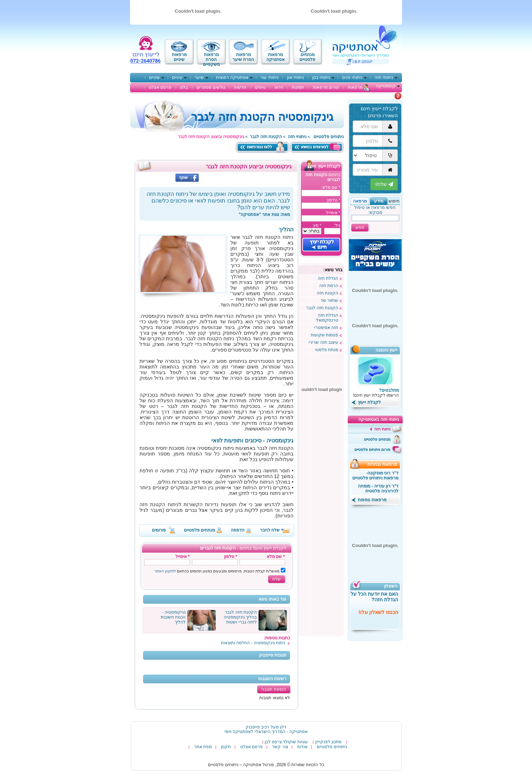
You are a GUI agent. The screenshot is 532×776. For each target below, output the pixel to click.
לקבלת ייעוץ (366, 402)
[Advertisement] (321, 528)
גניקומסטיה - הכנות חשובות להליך (173, 617)
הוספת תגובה (274, 689)
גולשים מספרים (211, 87)
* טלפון (231, 557)
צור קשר (280, 747)
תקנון (226, 747)
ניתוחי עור (269, 77)
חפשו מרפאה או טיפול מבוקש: (375, 210)
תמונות (298, 87)
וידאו (279, 87)
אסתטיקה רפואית (232, 77)
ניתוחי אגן (295, 77)
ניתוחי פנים (352, 77)
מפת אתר (203, 747)
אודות (302, 747)
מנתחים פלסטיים (199, 530)
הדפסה (238, 530)
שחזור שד (329, 300)
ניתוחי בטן (321, 77)
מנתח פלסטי (327, 350)
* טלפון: (333, 200)
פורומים (159, 530)
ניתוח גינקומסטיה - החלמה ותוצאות (253, 643)
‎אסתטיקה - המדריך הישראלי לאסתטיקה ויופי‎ (266, 732)
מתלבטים (385, 96)
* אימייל (183, 557)
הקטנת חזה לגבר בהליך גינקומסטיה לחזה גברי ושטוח (240, 617)
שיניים (154, 77)
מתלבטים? (389, 390)
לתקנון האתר (165, 571)
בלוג (184, 87)
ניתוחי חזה (384, 77)
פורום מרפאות (326, 87)
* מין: (317, 225)
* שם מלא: (331, 187)
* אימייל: (333, 213)
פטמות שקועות (324, 335)
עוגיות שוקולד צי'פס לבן (286, 742)
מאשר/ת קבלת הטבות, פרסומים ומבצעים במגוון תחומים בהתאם (217, 571)
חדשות (240, 87)
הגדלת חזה (328, 278)
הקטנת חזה (327, 293)
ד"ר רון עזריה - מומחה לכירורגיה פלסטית (378, 489)
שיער (199, 77)
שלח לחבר (270, 530)
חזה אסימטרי (326, 328)
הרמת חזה (329, 286)
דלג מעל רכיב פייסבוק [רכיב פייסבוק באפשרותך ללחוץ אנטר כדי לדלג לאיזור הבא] (266, 727)
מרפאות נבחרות (385, 464)
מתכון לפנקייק (328, 742)
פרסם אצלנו (160, 87)
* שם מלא (276, 557)
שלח (277, 579)
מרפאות (355, 87)
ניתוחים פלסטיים (329, 137)
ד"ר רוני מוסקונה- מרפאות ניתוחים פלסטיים (376, 476)
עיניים (177, 77)
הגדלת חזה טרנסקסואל (327, 318)
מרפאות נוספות (369, 500)
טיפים (260, 87)
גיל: (337, 225)
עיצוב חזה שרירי (323, 342)
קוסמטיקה (386, 86)
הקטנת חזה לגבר (266, 137)
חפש (360, 228)
